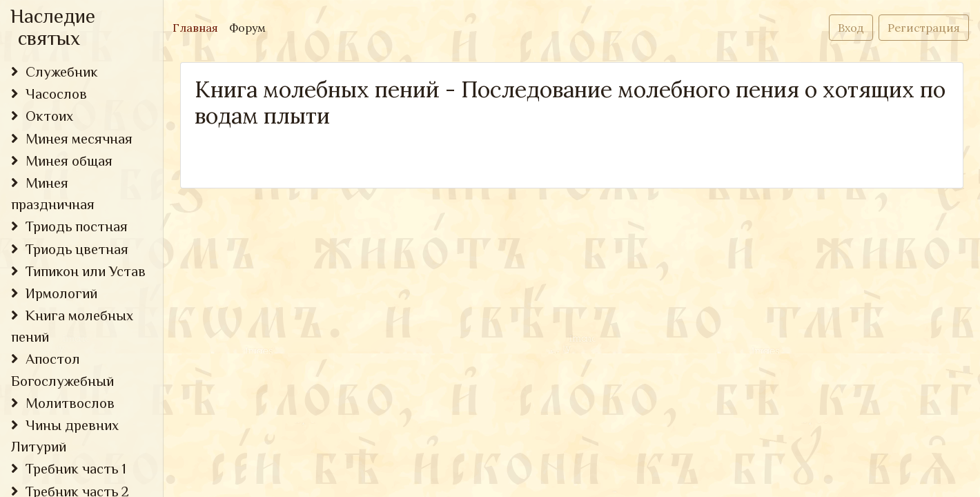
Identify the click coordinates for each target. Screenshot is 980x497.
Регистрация (924, 28)
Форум (247, 28)
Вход (851, 28)
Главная (198, 27)
